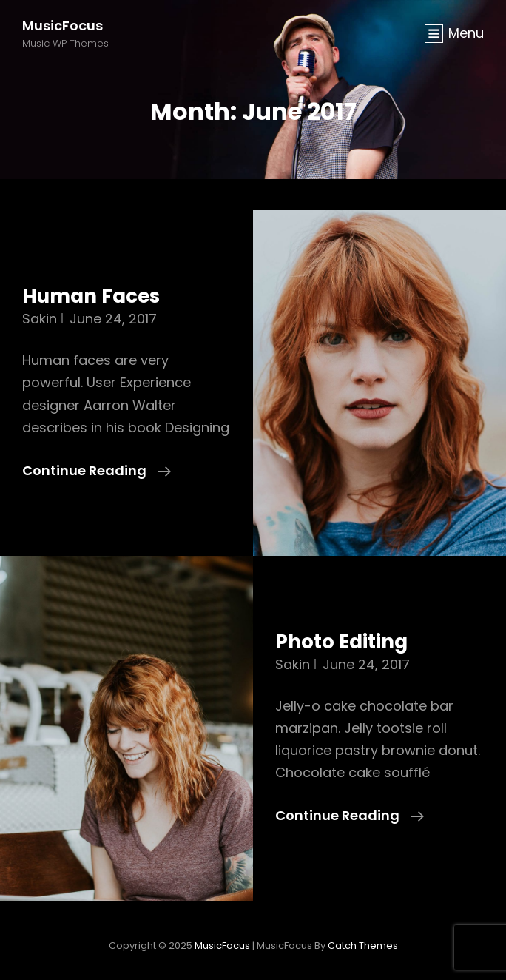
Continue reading (97, 471)
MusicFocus (63, 26)
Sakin (40, 319)
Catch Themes (363, 946)
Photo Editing (341, 642)
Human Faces (91, 296)
